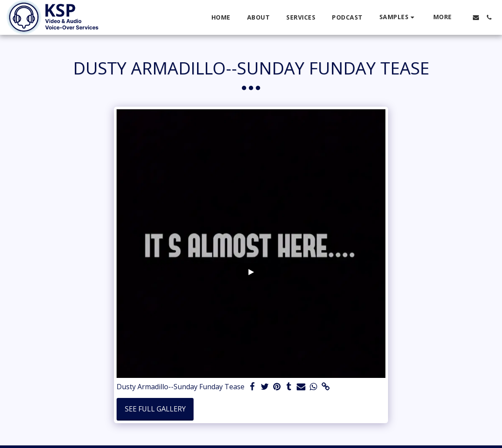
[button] (398, 17)
